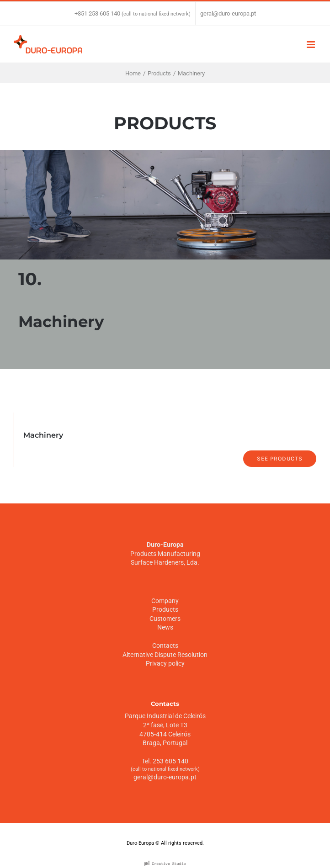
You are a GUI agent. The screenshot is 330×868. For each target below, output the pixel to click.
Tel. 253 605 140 (165, 761)
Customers (165, 619)
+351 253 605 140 (97, 13)
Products (165, 609)
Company (165, 601)
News (165, 627)
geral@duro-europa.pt (228, 13)
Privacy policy (165, 663)
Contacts (165, 646)
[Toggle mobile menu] (311, 45)
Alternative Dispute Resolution (165, 655)
